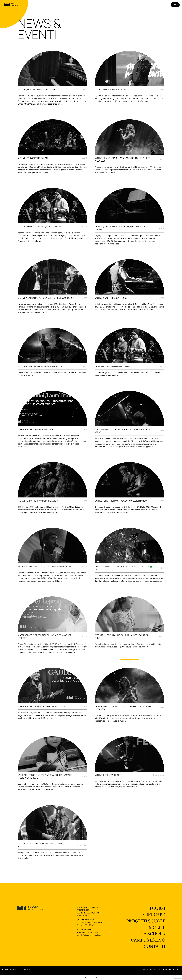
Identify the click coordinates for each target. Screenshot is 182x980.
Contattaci (91, 977)
